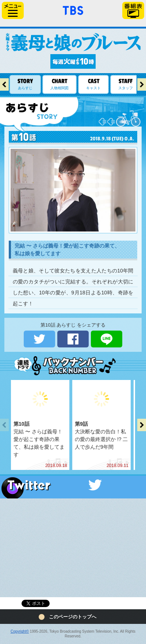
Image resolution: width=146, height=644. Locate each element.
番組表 (133, 10)
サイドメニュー (13, 10)
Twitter (73, 485)
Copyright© (20, 631)
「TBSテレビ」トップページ (73, 10)
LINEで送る (107, 339)
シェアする (73, 339)
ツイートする (39, 339)
